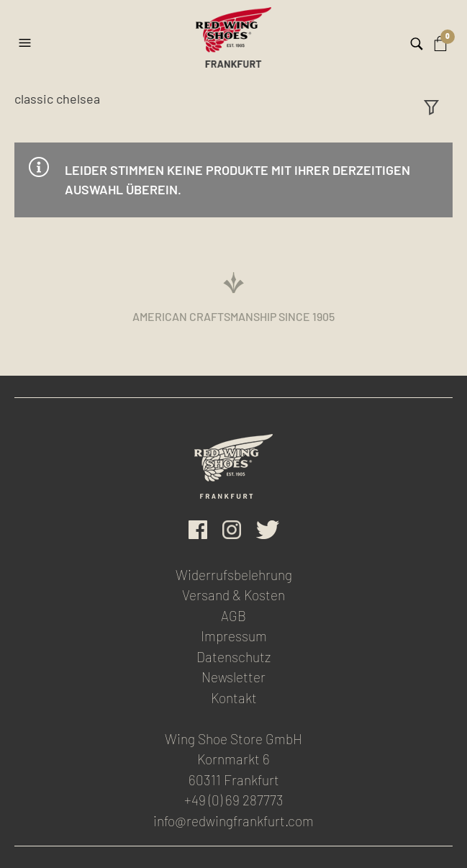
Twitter (268, 530)
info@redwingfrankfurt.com (233, 821)
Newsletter (233, 677)
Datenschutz (233, 657)
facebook (198, 530)
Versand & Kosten (233, 595)
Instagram (232, 530)
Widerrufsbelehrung (234, 575)
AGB (233, 616)
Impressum (234, 636)
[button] (27, 37)
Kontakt (234, 698)
